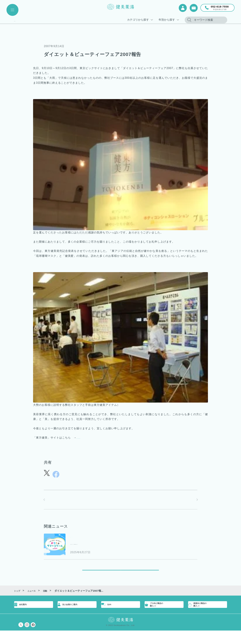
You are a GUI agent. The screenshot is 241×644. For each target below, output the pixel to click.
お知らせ (76, 538)
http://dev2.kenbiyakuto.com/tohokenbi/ (103, 438)
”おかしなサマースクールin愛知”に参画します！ (114, 545)
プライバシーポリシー (27, 638)
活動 (47, 40)
